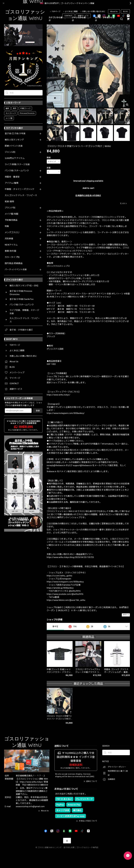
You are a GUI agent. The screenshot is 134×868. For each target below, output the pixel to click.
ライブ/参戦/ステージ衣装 (17, 164)
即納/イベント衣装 (14, 146)
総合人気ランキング (14, 140)
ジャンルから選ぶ (81, 19)
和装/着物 (9, 202)
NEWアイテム (11, 245)
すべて (55, 627)
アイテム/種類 (12, 183)
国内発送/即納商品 (14, 263)
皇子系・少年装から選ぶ (105, 19)
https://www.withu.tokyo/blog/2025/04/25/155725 (70, 557)
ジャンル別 (10, 152)
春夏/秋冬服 (11, 251)
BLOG (125, 11)
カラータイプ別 (12, 257)
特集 (7, 226)
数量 (49, 168)
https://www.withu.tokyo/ (58, 395)
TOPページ (56, 11)
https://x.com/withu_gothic (60, 576)
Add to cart (88, 188)
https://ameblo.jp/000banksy (60, 588)
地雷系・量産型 (12, 177)
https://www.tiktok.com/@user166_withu (66, 600)
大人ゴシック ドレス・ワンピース (21, 195)
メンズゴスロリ (12, 232)
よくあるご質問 (71, 11)
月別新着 (9, 239)
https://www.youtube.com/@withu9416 (65, 594)
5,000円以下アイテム (15, 158)
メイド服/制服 (12, 214)
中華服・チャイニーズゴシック (20, 189)
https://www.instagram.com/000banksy (65, 582)
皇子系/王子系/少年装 (15, 134)
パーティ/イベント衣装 (16, 270)
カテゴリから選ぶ (57, 19)
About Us (114, 11)
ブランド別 (10, 208)
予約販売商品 (11, 220)
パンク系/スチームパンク (17, 171)
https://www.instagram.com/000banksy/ (66, 413)
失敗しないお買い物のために (94, 11)
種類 (49, 158)
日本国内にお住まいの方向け (88, 195)
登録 (38, 411)
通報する (126, 615)
